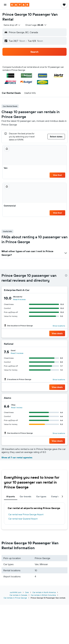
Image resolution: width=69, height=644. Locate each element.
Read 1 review (17, 407)
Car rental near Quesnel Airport (23, 519)
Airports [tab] (11, 496)
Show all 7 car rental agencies (17, 457)
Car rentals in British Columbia (43, 595)
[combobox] (12, 25)
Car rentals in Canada (18, 595)
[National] (60, 344)
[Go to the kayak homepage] (20, 5)
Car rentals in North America (44, 592)
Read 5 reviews (17, 353)
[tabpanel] (34, 514)
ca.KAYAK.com (16, 592)
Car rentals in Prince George (15, 598)
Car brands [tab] (26, 496)
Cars (27, 592)
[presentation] (66, 275)
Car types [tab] (41, 496)
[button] (5, 5)
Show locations (59, 326)
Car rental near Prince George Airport (26, 514)
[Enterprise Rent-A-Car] (53, 290)
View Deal (57, 175)
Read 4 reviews (19, 299)
